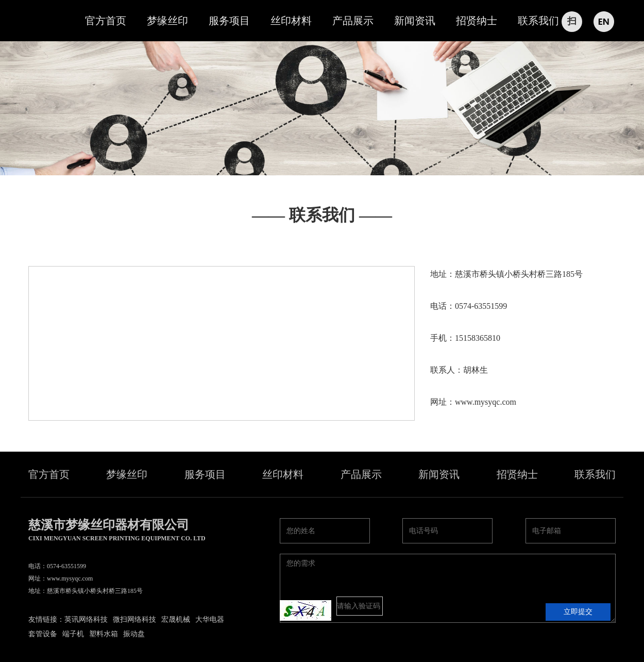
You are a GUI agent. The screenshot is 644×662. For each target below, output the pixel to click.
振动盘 (134, 634)
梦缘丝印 (167, 21)
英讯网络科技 (86, 619)
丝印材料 (291, 21)
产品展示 (353, 21)
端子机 (73, 634)
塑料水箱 (104, 634)
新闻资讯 (415, 21)
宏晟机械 (176, 619)
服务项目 (229, 21)
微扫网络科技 (134, 619)
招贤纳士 (477, 21)
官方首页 (106, 21)
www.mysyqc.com (486, 402)
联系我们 (538, 21)
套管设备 (43, 634)
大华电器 (210, 619)
